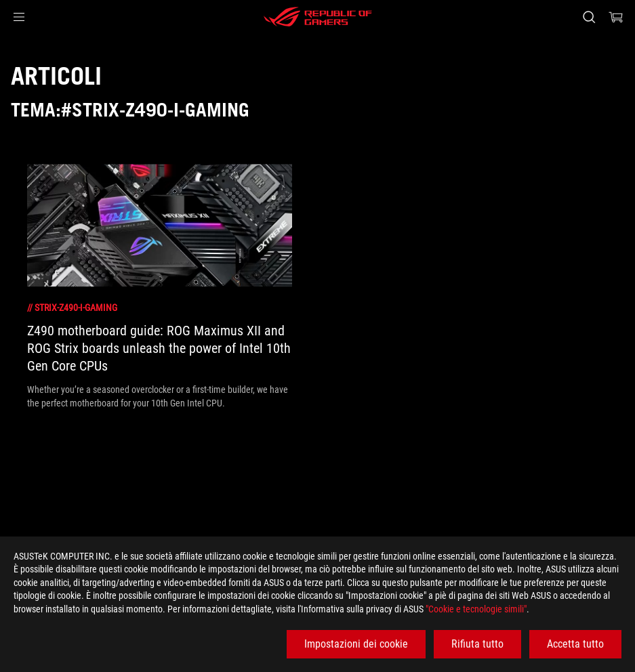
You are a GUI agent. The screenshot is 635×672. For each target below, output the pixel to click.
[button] (19, 17)
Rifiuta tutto (477, 644)
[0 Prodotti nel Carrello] (616, 17)
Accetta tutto (575, 644)
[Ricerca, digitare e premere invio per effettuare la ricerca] (589, 17)
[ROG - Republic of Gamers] (318, 17)
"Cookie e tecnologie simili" (476, 609)
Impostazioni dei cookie (356, 644)
